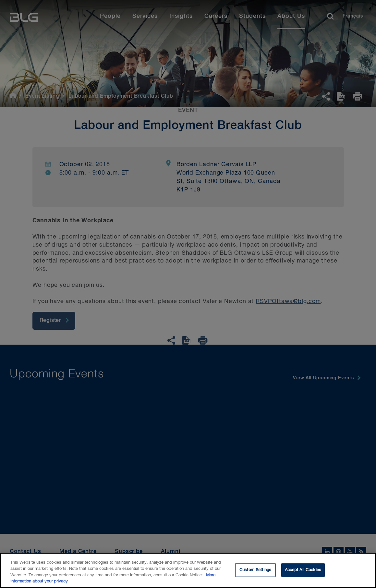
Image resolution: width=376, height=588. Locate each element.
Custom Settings (255, 574)
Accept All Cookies (303, 574)
